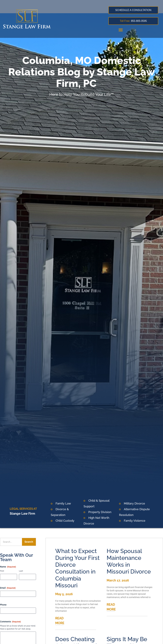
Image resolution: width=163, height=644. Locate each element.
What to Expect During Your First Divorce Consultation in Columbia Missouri (77, 568)
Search (29, 542)
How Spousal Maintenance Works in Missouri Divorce (129, 561)
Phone (3, 605)
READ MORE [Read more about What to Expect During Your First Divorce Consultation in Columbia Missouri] (60, 621)
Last (21, 571)
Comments (10, 622)
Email (8, 588)
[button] (121, 30)
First (2, 571)
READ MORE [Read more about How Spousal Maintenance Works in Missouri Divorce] (111, 607)
